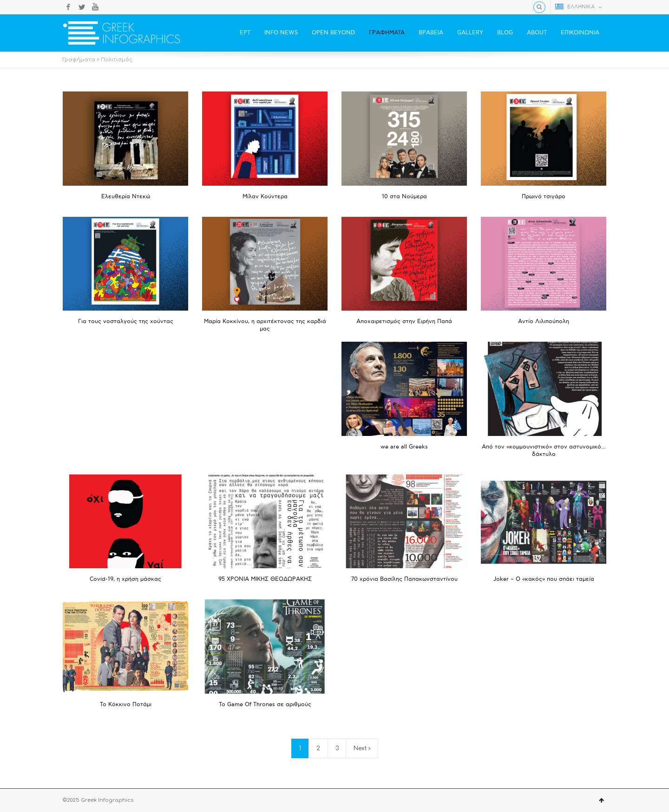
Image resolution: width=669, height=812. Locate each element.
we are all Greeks (404, 447)
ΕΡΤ (245, 33)
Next (362, 748)
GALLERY (470, 33)
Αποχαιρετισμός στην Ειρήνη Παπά (404, 322)
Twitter (82, 7)
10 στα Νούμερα (404, 197)
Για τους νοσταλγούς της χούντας (126, 322)
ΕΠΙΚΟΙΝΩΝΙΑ (580, 33)
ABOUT (537, 33)
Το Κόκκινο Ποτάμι (126, 705)
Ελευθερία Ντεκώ (126, 197)
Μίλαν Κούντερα (265, 197)
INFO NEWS (281, 33)
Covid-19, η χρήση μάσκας (125, 579)
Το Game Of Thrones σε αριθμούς (265, 705)
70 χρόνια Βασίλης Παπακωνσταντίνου (404, 579)
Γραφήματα (79, 60)
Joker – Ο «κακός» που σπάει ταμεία (544, 579)
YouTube (95, 7)
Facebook (68, 7)
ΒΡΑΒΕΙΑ (431, 33)
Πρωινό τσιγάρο (544, 197)
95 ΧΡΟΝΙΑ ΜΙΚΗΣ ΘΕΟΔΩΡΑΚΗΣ (265, 579)
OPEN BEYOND (333, 33)
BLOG (505, 33)
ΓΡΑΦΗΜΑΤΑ (387, 33)
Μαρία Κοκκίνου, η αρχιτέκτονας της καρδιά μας (265, 325)
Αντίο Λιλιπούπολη (544, 322)
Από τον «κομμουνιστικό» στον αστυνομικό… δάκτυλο (544, 451)
